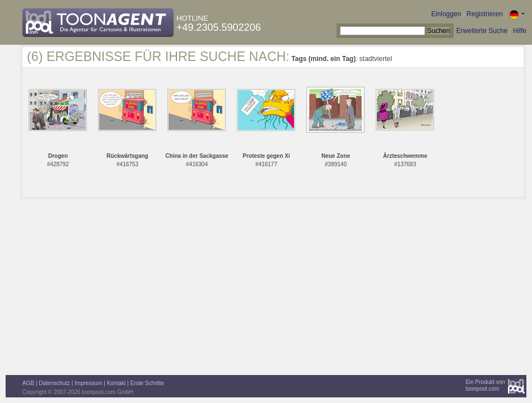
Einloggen (446, 14)
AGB (28, 383)
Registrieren (485, 14)
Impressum (88, 383)
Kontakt (116, 383)
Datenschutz (54, 383)
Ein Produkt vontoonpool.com (485, 385)
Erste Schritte (147, 383)
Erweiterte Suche (482, 31)
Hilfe (520, 31)
